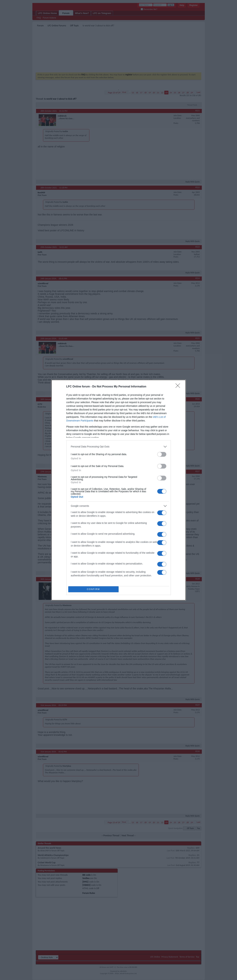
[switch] (162, 454)
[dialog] (119, 490)
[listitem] (119, 447)
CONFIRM (93, 589)
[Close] (179, 387)
